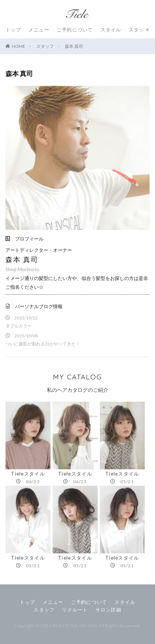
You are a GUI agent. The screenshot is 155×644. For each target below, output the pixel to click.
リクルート (75, 610)
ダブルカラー (19, 326)
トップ (13, 30)
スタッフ (139, 30)
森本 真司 (74, 46)
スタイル (111, 30)
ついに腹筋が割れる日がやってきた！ (43, 344)
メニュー (39, 30)
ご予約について (75, 30)
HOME (18, 46)
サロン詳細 (108, 610)
